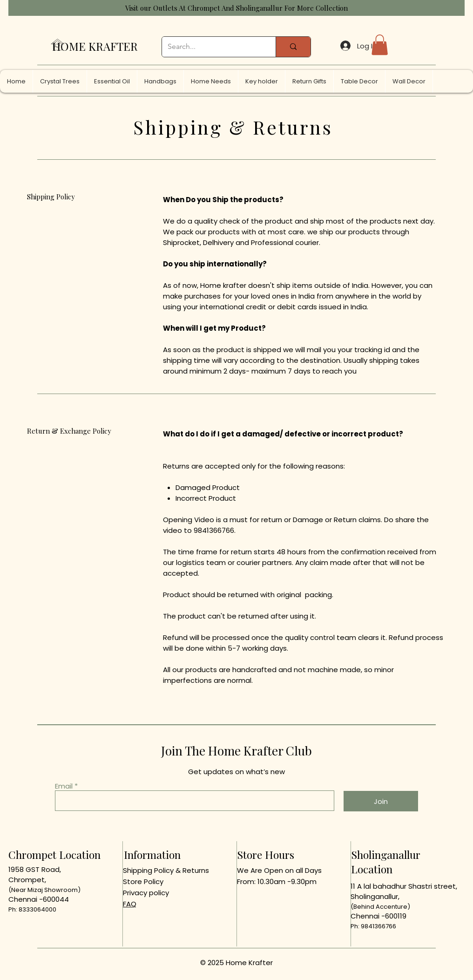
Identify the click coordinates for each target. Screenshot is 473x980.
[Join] (381, 801)
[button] (380, 45)
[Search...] (212, 47)
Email (64, 786)
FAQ (130, 904)
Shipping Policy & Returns (166, 870)
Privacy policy (146, 893)
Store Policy (143, 881)
